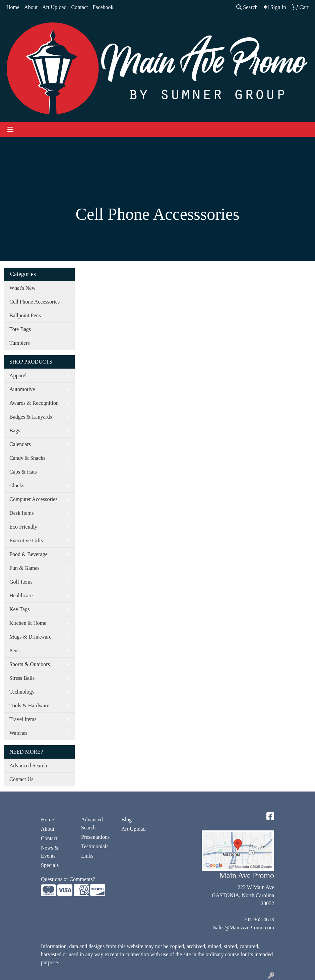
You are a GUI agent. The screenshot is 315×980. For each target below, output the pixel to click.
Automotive (22, 389)
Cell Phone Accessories (35, 302)
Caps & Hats (23, 472)
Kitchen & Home (28, 623)
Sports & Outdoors (30, 664)
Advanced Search (28, 766)
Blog (127, 820)
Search (247, 7)
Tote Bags (20, 329)
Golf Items (21, 582)
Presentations (95, 837)
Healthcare (21, 595)
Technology (22, 692)
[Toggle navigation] (10, 129)
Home (13, 7)
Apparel (18, 375)
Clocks (17, 485)
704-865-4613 (259, 919)
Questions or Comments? (68, 879)
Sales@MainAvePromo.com (244, 928)
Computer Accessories (34, 499)
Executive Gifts (26, 540)
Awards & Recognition (34, 403)
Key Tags (19, 609)
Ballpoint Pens (25, 315)
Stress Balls (22, 678)
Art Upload (54, 7)
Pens (14, 650)
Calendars (20, 444)
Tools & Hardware (29, 705)
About (31, 7)
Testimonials (95, 846)
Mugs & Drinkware (30, 637)
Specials (50, 865)
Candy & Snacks (27, 458)
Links (87, 856)
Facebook (103, 7)
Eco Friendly (23, 527)
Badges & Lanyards (31, 417)
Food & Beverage (28, 554)
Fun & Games (24, 568)
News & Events (50, 852)
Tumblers (20, 343)
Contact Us (21, 779)
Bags (15, 430)
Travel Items (23, 719)
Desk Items (21, 513)
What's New (22, 288)
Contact (80, 7)
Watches (18, 733)
